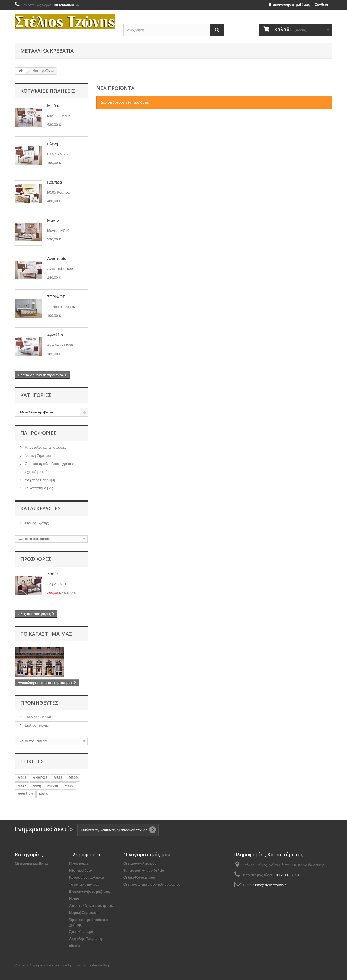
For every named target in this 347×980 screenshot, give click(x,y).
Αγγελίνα (55, 335)
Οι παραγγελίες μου (140, 863)
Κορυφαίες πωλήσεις (48, 91)
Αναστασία (57, 258)
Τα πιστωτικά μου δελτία (144, 870)
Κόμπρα (54, 182)
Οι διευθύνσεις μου (139, 877)
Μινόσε (54, 106)
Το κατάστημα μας (38, 488)
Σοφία (52, 574)
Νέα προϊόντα (81, 870)
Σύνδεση (322, 4)
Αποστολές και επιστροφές (45, 447)
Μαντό (53, 220)
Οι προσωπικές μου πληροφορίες (152, 884)
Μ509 (73, 778)
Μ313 (58, 778)
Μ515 (44, 794)
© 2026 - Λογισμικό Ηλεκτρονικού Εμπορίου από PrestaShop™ (64, 965)
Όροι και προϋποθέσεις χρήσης (49, 464)
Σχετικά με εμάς (37, 472)
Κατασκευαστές (41, 509)
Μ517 (22, 786)
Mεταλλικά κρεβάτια (47, 51)
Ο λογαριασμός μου (147, 854)
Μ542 (22, 778)
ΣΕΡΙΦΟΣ (56, 297)
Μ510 (69, 786)
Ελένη (53, 144)
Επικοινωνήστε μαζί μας (289, 4)
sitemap (76, 946)
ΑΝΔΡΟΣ (40, 778)
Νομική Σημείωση (38, 456)
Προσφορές (36, 559)
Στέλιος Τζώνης (36, 523)
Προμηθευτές (39, 703)
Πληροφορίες (38, 433)
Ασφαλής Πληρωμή (39, 480)
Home (74, 899)
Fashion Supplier (38, 717)
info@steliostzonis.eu (272, 885)
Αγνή (37, 786)
